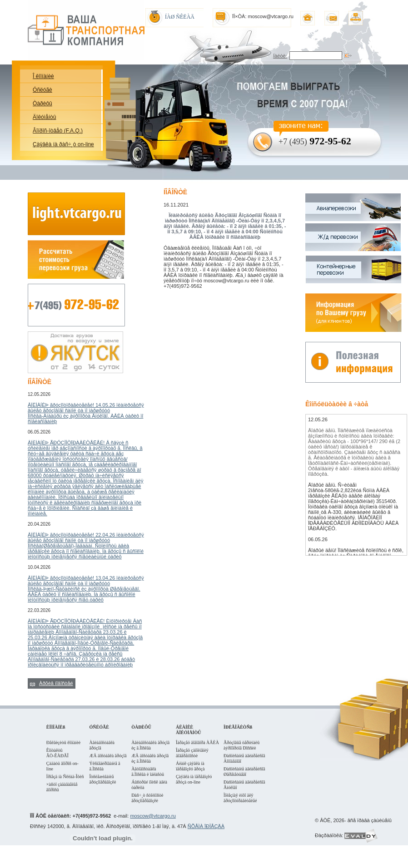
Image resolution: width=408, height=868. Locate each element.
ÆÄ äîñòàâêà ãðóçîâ (108, 756)
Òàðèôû (42, 104)
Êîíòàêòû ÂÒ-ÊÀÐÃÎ (57, 753)
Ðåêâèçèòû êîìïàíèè (63, 742)
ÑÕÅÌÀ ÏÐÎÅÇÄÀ (206, 826)
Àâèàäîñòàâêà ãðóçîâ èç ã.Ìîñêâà (150, 745)
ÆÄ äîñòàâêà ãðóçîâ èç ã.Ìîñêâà (150, 758)
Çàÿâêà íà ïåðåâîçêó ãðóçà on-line (194, 779)
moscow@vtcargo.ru (153, 816)
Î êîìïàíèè (43, 76)
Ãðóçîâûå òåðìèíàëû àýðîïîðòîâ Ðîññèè (241, 745)
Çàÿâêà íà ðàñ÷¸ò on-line (63, 144)
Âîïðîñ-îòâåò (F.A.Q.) (58, 131)
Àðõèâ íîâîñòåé (56, 683)
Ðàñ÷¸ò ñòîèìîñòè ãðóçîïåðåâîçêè (147, 798)
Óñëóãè (42, 90)
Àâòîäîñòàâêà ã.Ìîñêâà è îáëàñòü (148, 772)
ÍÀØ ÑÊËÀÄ (180, 17)
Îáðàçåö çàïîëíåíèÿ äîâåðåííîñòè (192, 753)
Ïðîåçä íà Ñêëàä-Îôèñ (65, 777)
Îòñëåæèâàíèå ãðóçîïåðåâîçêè (103, 779)
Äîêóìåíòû (44, 117)
